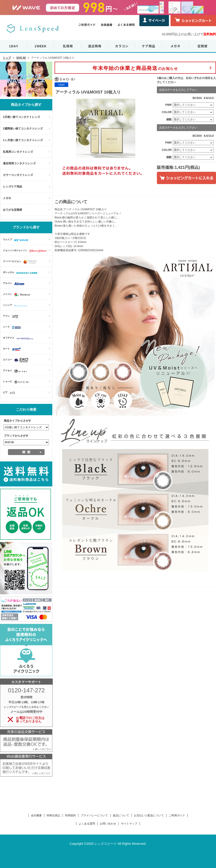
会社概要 (36, 815)
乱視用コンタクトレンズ (18, 152)
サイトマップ (129, 824)
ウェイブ (17, 240)
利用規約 (70, 815)
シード (13, 327)
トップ (7, 58)
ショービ (17, 382)
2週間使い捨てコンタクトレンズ (23, 129)
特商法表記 (53, 815)
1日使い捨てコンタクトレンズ (21, 117)
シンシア (16, 306)
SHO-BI (21, 58)
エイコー (17, 360)
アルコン (15, 284)
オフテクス (19, 338)
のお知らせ (135, 68)
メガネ (7, 198)
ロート (13, 349)
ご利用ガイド (177, 815)
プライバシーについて (94, 815)
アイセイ (16, 371)
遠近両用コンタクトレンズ (19, 163)
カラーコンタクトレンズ (18, 175)
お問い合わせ (108, 824)
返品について (121, 815)
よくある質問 (87, 824)
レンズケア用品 (13, 187)
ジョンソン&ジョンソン (26, 251)
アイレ (12, 316)
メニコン (18, 295)
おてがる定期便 (13, 210)
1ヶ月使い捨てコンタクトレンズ (23, 140)
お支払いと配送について (149, 815)
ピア (10, 393)
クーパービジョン (21, 262)
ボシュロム (21, 273)
